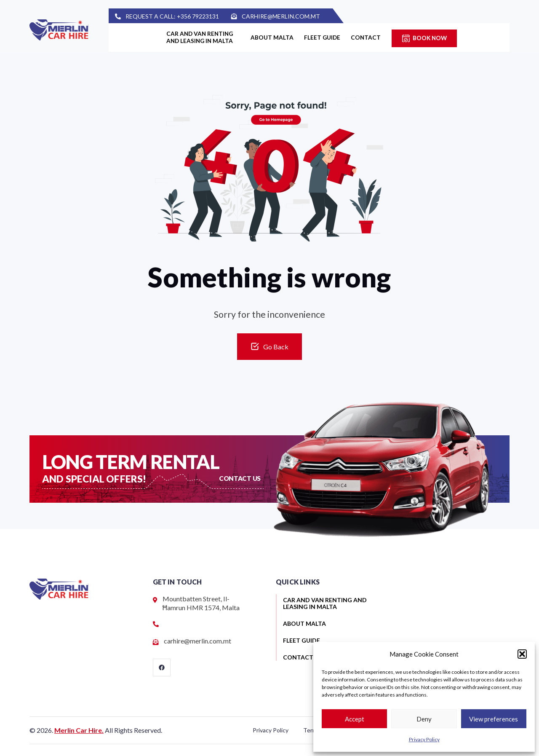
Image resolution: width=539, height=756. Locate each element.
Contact (381, 38)
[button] (522, 654)
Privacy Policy (424, 739)
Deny (424, 719)
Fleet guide (330, 38)
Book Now (448, 38)
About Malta (273, 38)
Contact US (240, 478)
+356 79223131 (215, 16)
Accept (355, 719)
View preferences (494, 719)
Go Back (276, 347)
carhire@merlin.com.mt (298, 16)
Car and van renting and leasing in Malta (195, 38)
